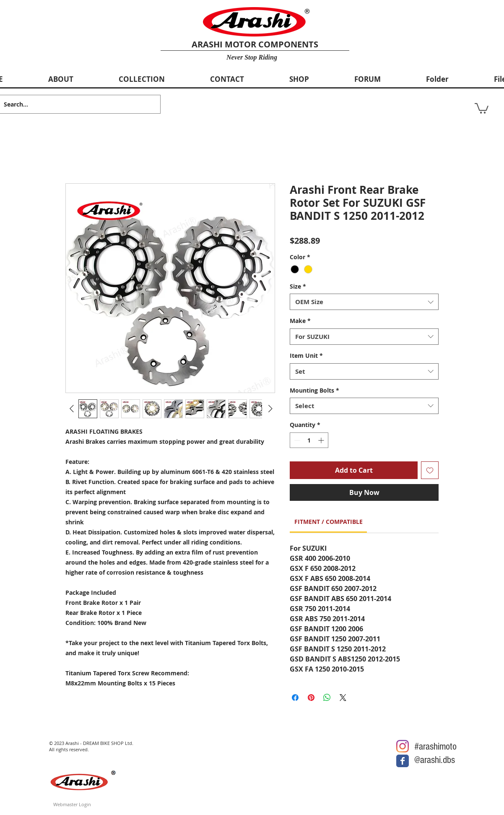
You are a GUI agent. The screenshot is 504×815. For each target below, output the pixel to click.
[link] (329, 522)
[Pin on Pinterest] (311, 698)
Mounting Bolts (314, 390)
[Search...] (73, 104)
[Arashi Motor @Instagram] (403, 746)
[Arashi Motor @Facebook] (403, 761)
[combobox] (364, 302)
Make (300, 321)
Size (298, 286)
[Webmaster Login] (72, 804)
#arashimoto (435, 746)
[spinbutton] (309, 440)
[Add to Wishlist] (430, 470)
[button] (482, 108)
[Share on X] (343, 698)
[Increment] (322, 440)
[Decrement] (296, 440)
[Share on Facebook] (295, 698)
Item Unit (306, 355)
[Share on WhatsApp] (327, 698)
